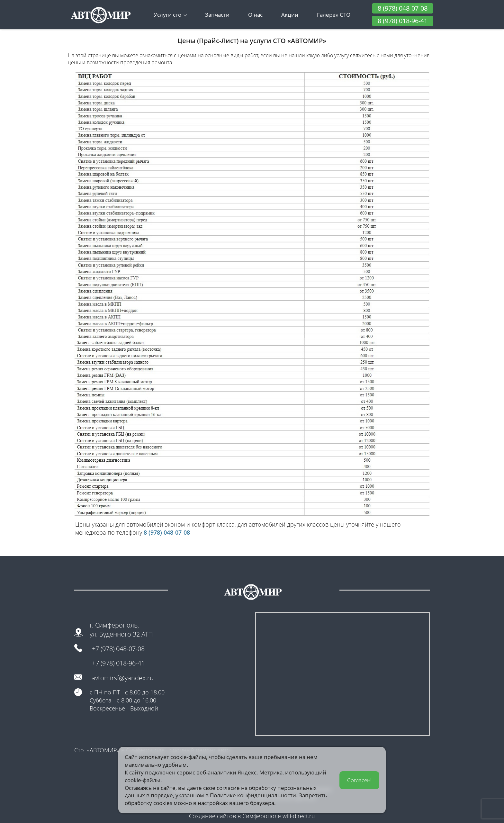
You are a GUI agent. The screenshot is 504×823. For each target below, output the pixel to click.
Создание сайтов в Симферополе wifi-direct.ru (252, 816)
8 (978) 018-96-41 (403, 21)
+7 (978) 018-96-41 (118, 663)
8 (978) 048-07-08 (403, 8)
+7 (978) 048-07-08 (118, 649)
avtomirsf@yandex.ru (123, 678)
